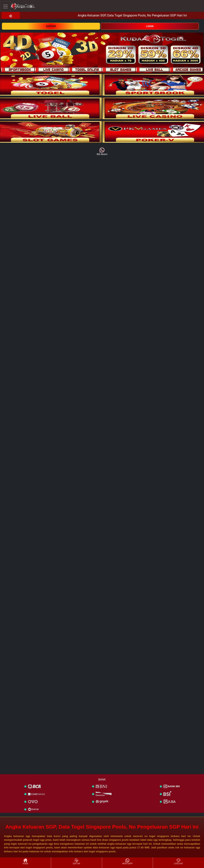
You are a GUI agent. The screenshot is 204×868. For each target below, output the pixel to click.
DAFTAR (51, 26)
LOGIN (150, 26)
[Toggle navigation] (5, 6)
